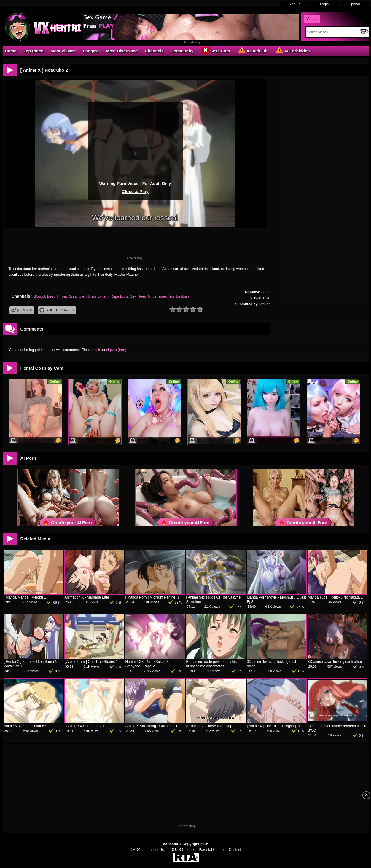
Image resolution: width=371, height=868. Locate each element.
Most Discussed (122, 51)
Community (182, 51)
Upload (354, 4)
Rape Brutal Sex (124, 296)
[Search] (332, 32)
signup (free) (116, 350)
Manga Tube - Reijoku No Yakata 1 (335, 597)
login (97, 350)
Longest (91, 51)
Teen (142, 296)
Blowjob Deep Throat (50, 296)
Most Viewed (63, 51)
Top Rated (33, 51)
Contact (235, 850)
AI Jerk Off (252, 51)
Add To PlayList (57, 310)
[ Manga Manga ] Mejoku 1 (25, 597)
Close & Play (135, 191)
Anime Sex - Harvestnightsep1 (210, 726)
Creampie (77, 296)
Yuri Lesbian (179, 296)
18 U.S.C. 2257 (182, 850)
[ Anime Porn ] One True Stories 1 (91, 662)
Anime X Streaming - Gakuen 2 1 (152, 726)
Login (324, 4)
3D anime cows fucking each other (335, 662)
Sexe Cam (215, 51)
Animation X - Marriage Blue (87, 597)
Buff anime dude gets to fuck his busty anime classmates (212, 664)
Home (11, 51)
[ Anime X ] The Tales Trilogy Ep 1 (274, 726)
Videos (312, 19)
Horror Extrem (97, 296)
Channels (154, 51)
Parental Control (212, 850)
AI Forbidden (292, 51)
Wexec (265, 304)
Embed (22, 310)
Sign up (294, 4)
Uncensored (158, 296)
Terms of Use (155, 850)
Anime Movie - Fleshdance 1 (26, 726)
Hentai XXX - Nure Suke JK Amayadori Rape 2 (147, 664)
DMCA (135, 850)
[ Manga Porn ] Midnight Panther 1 (153, 597)
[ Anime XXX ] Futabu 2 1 (85, 726)
